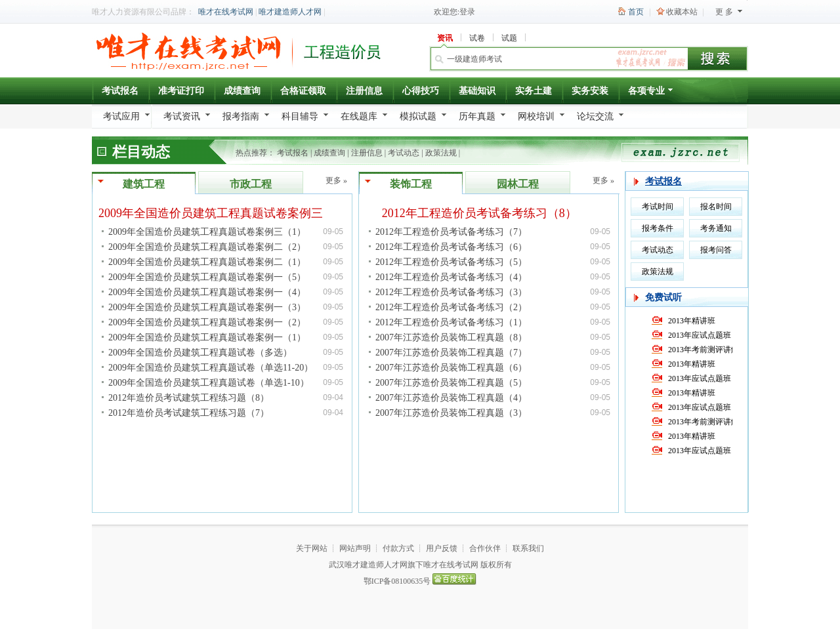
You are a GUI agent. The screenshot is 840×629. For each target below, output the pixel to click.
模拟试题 (418, 116)
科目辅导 (300, 116)
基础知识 (477, 91)
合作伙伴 (485, 548)
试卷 (477, 38)
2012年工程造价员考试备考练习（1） (451, 322)
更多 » (336, 180)
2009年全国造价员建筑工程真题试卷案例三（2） (225, 213)
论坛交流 (595, 116)
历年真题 (477, 116)
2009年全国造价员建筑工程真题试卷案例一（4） (207, 292)
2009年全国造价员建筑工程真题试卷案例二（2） (207, 247)
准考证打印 (181, 91)
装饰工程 (411, 184)
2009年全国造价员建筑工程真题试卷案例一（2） (207, 322)
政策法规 (441, 153)
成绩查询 (242, 91)
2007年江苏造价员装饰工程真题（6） (451, 368)
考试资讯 (182, 116)
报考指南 (241, 116)
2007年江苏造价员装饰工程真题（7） (451, 353)
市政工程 (251, 184)
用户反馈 (442, 548)
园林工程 (518, 184)
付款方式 (398, 548)
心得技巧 (421, 91)
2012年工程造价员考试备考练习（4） (451, 277)
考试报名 (120, 91)
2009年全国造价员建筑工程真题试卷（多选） (200, 353)
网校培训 (536, 116)
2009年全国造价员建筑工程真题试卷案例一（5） (207, 277)
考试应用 (121, 116)
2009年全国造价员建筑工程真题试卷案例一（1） (207, 337)
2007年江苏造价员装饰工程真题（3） (451, 413)
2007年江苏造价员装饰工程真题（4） (451, 398)
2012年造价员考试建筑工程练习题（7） (189, 413)
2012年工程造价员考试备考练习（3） (451, 292)
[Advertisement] (222, 440)
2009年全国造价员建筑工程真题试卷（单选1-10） (209, 383)
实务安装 (590, 91)
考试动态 (404, 153)
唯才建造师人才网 (290, 12)
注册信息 (364, 91)
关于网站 (312, 548)
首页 (636, 12)
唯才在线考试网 (226, 12)
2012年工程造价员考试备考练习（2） (451, 307)
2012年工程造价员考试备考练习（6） (451, 247)
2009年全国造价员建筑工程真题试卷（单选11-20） (211, 368)
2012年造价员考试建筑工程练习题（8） (189, 398)
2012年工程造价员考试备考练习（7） (451, 232)
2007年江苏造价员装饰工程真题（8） (451, 337)
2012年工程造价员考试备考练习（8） (479, 213)
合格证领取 (303, 91)
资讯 (445, 38)
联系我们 (528, 548)
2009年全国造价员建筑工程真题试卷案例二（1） (207, 262)
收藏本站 (682, 12)
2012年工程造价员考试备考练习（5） (451, 262)
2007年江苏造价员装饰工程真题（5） (451, 383)
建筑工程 (144, 184)
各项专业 (651, 93)
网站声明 (355, 548)
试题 (509, 38)
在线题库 (359, 116)
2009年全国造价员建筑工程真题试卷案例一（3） (207, 307)
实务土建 (534, 91)
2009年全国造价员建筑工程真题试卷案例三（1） (207, 232)
